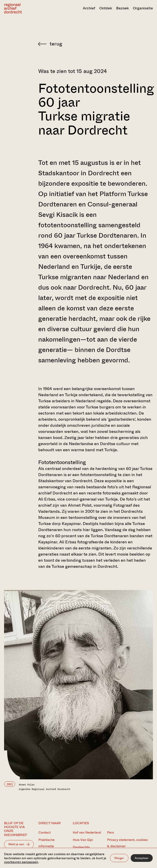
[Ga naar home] (26, 8)
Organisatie (143, 8)
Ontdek (106, 8)
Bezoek (122, 8)
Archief (89, 8)
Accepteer (142, 858)
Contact (45, 832)
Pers (110, 832)
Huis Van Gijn (83, 840)
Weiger (119, 858)
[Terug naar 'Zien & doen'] (96, 44)
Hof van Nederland (87, 832)
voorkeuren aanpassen (21, 862)
